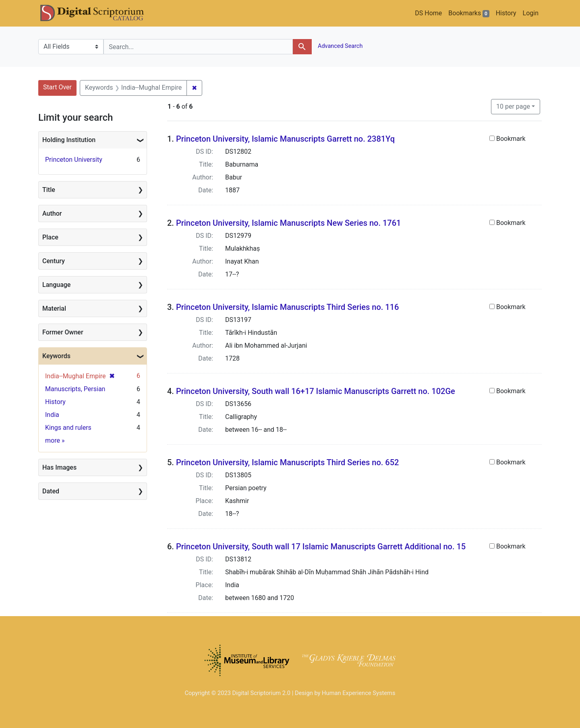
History (506, 13)
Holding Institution (69, 140)
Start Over (57, 87)
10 (513, 106)
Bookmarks (469, 13)
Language (56, 285)
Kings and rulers (68, 428)
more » (55, 440)
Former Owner (63, 332)
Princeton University (74, 160)
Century (54, 261)
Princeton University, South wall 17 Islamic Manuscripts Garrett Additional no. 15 (321, 547)
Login (531, 13)
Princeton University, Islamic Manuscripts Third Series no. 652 (288, 462)
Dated (51, 491)
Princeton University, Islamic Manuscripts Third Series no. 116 (288, 307)
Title (49, 190)
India (52, 415)
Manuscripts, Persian (75, 389)
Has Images (59, 467)
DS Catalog (99, 13)
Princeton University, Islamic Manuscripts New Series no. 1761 (289, 223)
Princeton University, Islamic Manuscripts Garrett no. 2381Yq (285, 139)
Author (52, 213)
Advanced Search (340, 46)
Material (54, 308)
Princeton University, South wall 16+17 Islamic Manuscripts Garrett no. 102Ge (316, 391)
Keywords (56, 356)
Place (50, 237)
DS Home (428, 13)
